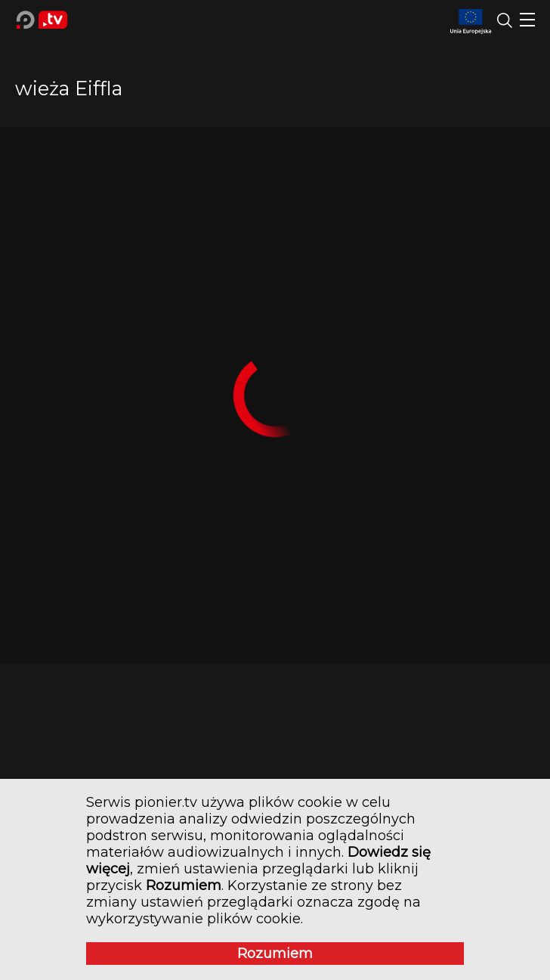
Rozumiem (275, 954)
